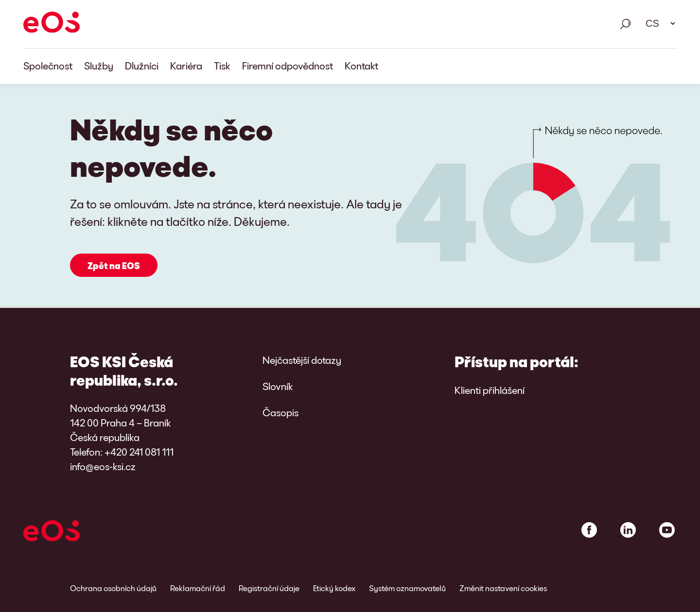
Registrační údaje (269, 588)
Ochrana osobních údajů (113, 588)
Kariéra (186, 66)
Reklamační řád (198, 588)
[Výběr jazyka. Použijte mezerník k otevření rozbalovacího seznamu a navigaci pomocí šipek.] (657, 23)
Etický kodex (334, 588)
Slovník (278, 386)
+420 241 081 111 (139, 452)
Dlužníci (142, 66)
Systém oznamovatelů (407, 588)
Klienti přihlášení (490, 390)
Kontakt (361, 66)
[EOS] (52, 24)
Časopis (280, 412)
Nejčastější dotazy (302, 360)
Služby (99, 66)
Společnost (48, 66)
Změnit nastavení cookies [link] (503, 588)
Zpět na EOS (114, 266)
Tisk (222, 66)
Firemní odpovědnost (288, 66)
